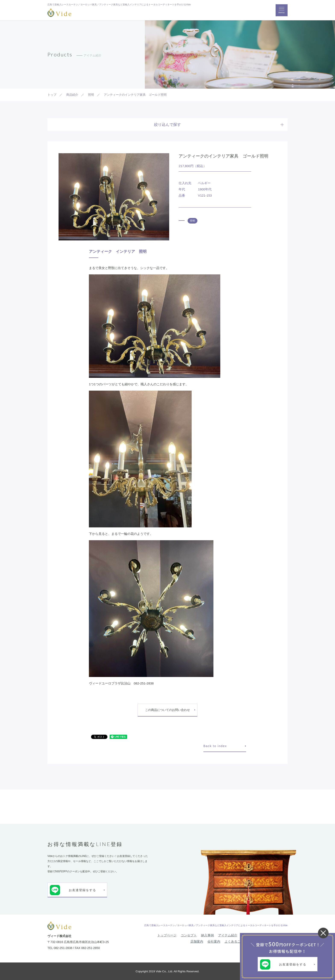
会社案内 (214, 941)
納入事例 (207, 935)
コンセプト (189, 935)
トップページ (167, 935)
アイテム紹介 (228, 935)
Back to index (215, 746)
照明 (192, 221)
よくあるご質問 (236, 941)
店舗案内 (197, 941)
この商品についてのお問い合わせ (167, 710)
